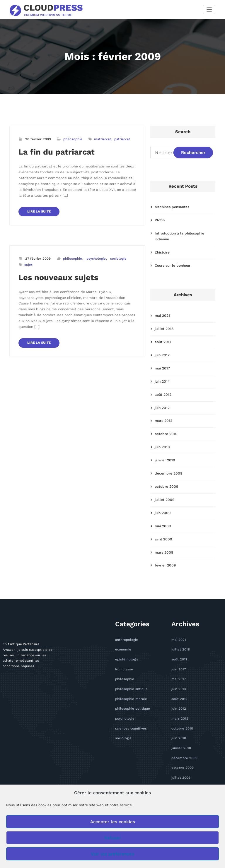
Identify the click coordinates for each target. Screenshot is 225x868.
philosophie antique (131, 689)
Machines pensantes (172, 207)
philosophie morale (131, 699)
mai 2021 (162, 316)
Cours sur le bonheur (173, 266)
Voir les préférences (112, 854)
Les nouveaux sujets (58, 278)
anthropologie (127, 640)
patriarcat (122, 139)
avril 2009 (163, 539)
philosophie (73, 139)
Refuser (113, 838)
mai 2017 (162, 368)
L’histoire (162, 252)
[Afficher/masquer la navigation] (209, 10)
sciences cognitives (131, 729)
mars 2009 (164, 552)
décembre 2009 (168, 473)
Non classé (124, 669)
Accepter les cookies (113, 822)
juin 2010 (162, 447)
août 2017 (163, 342)
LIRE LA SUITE (39, 212)
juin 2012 (162, 408)
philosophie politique (133, 709)
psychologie (96, 259)
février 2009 (165, 565)
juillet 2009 (165, 500)
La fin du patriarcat (57, 152)
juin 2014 (162, 381)
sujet (28, 265)
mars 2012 (163, 421)
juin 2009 (163, 513)
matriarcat (103, 139)
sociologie (118, 259)
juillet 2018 (164, 329)
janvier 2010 (165, 460)
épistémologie (127, 659)
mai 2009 (163, 526)
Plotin (160, 220)
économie (123, 649)
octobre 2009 (166, 487)
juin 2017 (162, 355)
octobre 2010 (166, 434)
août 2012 (163, 395)
